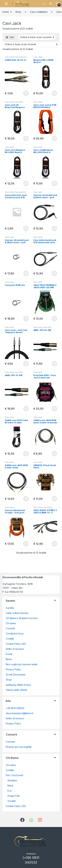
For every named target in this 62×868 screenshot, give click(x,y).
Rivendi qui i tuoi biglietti (19, 747)
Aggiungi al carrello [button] (26, 93)
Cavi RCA (47, 507)
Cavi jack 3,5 (20, 57)
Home (6, 12)
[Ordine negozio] (37, 37)
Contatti (10, 639)
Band (10, 786)
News (9, 659)
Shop (18, 12)
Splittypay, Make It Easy (18, 685)
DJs (10, 791)
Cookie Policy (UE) (16, 644)
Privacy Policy (13, 669)
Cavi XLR (19, 102)
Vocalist (12, 801)
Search (44, 4)
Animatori (12, 780)
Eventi (9, 654)
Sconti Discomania (16, 675)
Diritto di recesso (15, 649)
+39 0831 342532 (15, 708)
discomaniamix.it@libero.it (19, 713)
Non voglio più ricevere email (21, 664)
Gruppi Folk (13, 796)
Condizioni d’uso (15, 634)
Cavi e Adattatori (39, 12)
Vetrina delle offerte (16, 690)
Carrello (10, 608)
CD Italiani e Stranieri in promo (22, 618)
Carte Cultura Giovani (17, 613)
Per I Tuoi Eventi (14, 775)
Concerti (10, 628)
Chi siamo (11, 623)
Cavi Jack (9, 57)
